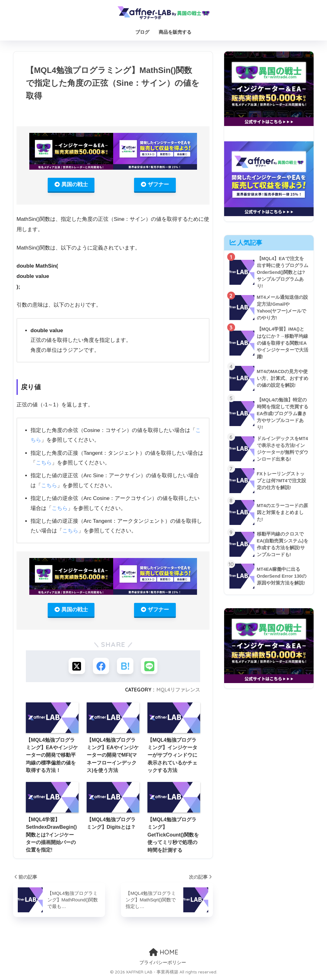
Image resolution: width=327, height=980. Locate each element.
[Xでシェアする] (76, 667)
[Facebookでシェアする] (101, 667)
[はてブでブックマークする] (125, 667)
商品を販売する (175, 32)
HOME (164, 953)
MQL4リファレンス (178, 691)
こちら (44, 463)
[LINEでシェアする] (150, 667)
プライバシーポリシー (163, 964)
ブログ (142, 32)
